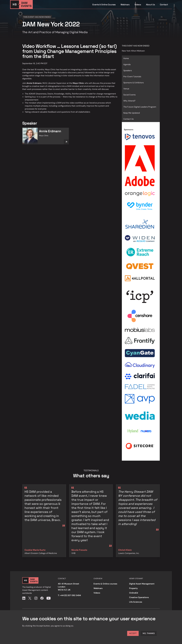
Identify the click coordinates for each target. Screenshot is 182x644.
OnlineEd (134, 593)
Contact (164, 5)
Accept (133, 633)
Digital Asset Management (142, 584)
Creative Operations (139, 597)
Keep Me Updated (132, 113)
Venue (126, 89)
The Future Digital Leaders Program (140, 107)
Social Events (129, 95)
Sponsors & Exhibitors (134, 83)
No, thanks (149, 633)
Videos (138, 5)
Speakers (128, 70)
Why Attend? (129, 101)
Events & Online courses (105, 584)
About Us (150, 5)
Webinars (125, 5)
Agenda (127, 64)
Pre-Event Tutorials (132, 77)
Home (126, 58)
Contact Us (128, 119)
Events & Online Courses (104, 5)
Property (133, 588)
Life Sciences (136, 602)
